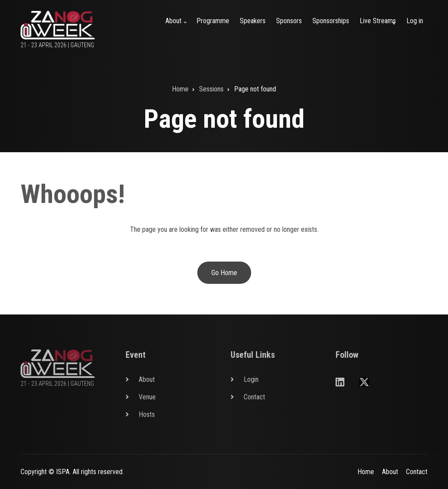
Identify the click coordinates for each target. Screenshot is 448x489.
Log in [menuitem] (415, 21)
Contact (254, 397)
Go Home (224, 273)
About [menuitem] (177, 26)
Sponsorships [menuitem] (331, 21)
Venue (147, 397)
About (147, 379)
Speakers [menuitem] (253, 21)
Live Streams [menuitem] (379, 26)
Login (251, 379)
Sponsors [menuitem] (289, 21)
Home (366, 472)
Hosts (147, 414)
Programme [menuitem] (213, 21)
